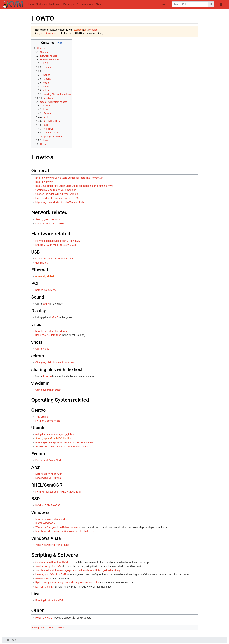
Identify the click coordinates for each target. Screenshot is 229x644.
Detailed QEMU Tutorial (49, 478)
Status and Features (48, 4)
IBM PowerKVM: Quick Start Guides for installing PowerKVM (69, 178)
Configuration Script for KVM (52, 562)
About (99, 4)
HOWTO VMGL (44, 618)
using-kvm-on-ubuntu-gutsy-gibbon (55, 434)
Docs (51, 628)
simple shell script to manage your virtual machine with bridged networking (78, 570)
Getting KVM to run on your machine (56, 190)
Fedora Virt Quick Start (48, 460)
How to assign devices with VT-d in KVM (58, 241)
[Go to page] (211, 4)
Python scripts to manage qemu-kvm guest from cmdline (68, 583)
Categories (38, 628)
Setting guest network (48, 219)
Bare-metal (42, 579)
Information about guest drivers (53, 519)
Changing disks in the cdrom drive (55, 362)
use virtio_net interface (48, 335)
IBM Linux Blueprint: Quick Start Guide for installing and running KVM (74, 186)
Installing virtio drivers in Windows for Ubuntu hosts (64, 531)
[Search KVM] (190, 4)
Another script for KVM (48, 566)
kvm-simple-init (44, 587)
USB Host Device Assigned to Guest (56, 259)
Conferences (84, 4)
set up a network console (50, 224)
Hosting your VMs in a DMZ (51, 574)
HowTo (61, 628)
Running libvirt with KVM (49, 600)
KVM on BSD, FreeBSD (48, 505)
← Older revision (49, 33)
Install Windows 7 (45, 523)
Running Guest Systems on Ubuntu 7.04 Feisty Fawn (65, 443)
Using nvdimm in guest (48, 390)
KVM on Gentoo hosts (48, 421)
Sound (46, 304)
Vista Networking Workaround (52, 545)
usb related (42, 263)
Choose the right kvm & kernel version (57, 194)
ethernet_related (45, 276)
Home (30, 4)
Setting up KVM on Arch (49, 474)
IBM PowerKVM (44, 182)
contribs (93, 30)
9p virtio (47, 376)
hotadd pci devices (46, 290)
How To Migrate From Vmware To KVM (57, 198)
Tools (13, 640)
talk (86, 30)
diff (38, 33)
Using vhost (42, 349)
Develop (68, 4)
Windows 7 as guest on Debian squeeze (58, 527)
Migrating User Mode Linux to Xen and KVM (60, 202)
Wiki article (42, 417)
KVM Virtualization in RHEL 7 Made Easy (58, 492)
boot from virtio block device (52, 331)
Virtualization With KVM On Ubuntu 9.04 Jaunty (62, 447)
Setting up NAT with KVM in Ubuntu (55, 438)
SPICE (55, 317)
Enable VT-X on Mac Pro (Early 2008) (56, 245)
